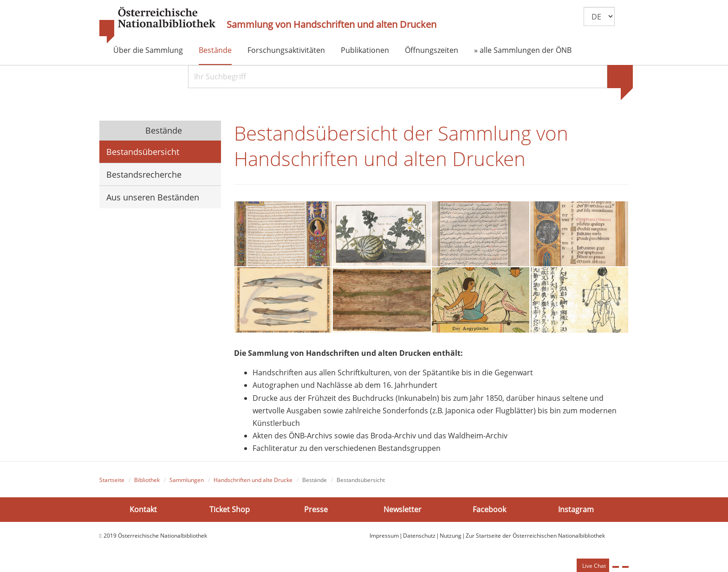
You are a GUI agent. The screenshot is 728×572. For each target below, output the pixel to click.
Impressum (384, 539)
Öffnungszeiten (432, 50)
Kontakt (143, 513)
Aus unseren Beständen (153, 197)
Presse (316, 513)
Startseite (112, 484)
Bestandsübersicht (143, 152)
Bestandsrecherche (144, 174)
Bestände (215, 50)
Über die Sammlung (148, 50)
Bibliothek (147, 484)
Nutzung (451, 539)
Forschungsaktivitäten (286, 50)
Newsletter (403, 513)
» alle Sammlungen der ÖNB (523, 50)
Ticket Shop (230, 513)
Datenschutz (419, 539)
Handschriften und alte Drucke (253, 484)
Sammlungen (187, 484)
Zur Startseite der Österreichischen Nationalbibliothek (535, 539)
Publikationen (365, 50)
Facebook (489, 513)
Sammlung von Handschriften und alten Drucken (331, 25)
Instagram (576, 513)
